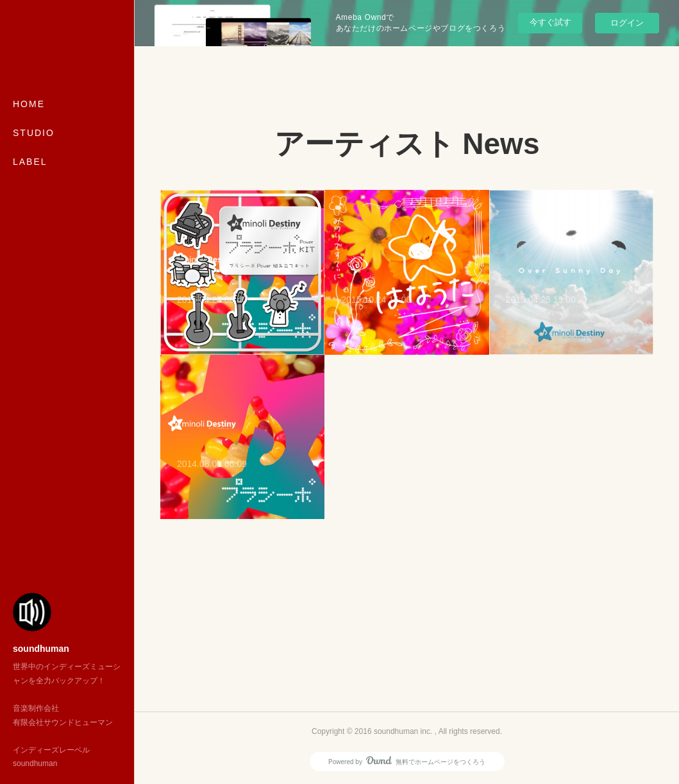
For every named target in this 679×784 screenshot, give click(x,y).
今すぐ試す (550, 22)
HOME (29, 104)
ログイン (627, 23)
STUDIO (34, 133)
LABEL (30, 162)
